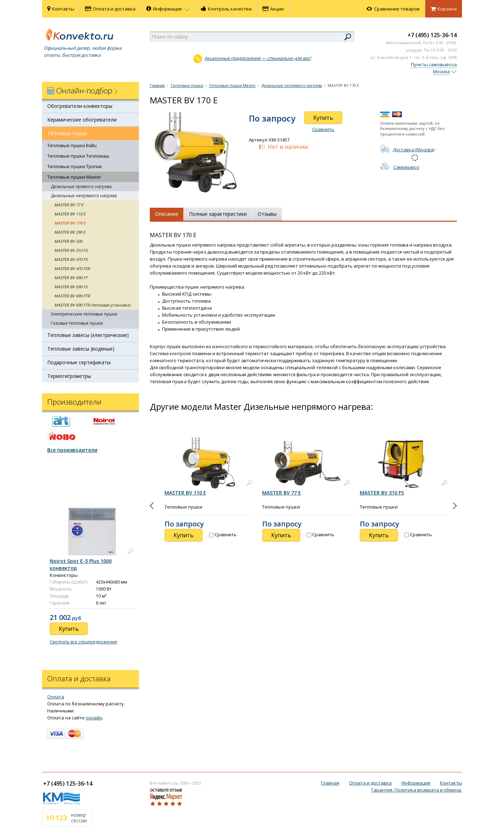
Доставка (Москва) (407, 150)
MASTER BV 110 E (70, 214)
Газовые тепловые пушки (77, 323)
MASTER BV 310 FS (71, 250)
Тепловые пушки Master (74, 177)
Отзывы (267, 214)
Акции (273, 9)
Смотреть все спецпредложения (83, 642)
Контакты (61, 9)
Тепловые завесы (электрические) (88, 335)
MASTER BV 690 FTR (72, 296)
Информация (168, 9)
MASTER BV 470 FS (71, 259)
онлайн (94, 718)
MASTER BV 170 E (70, 223)
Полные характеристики (218, 214)
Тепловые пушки (67, 133)
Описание (167, 214)
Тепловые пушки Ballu (72, 145)
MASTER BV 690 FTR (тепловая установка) (92, 305)
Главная (157, 85)
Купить (323, 118)
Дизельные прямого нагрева (81, 187)
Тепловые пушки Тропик (75, 166)
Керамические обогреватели (82, 120)
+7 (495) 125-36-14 (432, 35)
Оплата (56, 697)
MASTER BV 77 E (69, 205)
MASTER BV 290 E (70, 232)
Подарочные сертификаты (79, 362)
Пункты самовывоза (434, 64)
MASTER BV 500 (68, 241)
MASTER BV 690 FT (71, 278)
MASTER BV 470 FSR (72, 268)
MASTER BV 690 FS (71, 287)
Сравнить (323, 129)
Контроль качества (226, 9)
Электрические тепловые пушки (84, 314)
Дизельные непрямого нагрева (84, 196)
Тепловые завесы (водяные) (81, 349)
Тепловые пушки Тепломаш (78, 156)
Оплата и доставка (110, 9)
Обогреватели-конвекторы (80, 106)
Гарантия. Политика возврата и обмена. (417, 790)
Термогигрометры (69, 376)
